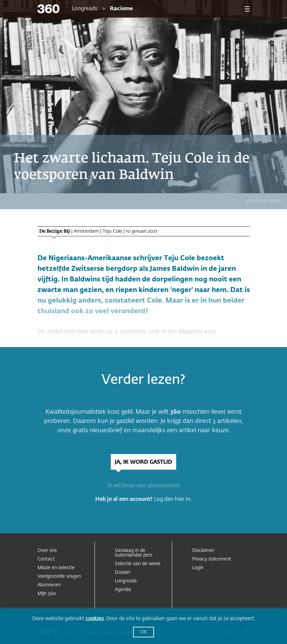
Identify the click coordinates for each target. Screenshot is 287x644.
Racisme (121, 9)
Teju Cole (112, 231)
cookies (95, 619)
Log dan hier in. (173, 499)
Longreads (84, 9)
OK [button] (143, 632)
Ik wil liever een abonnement (143, 486)
